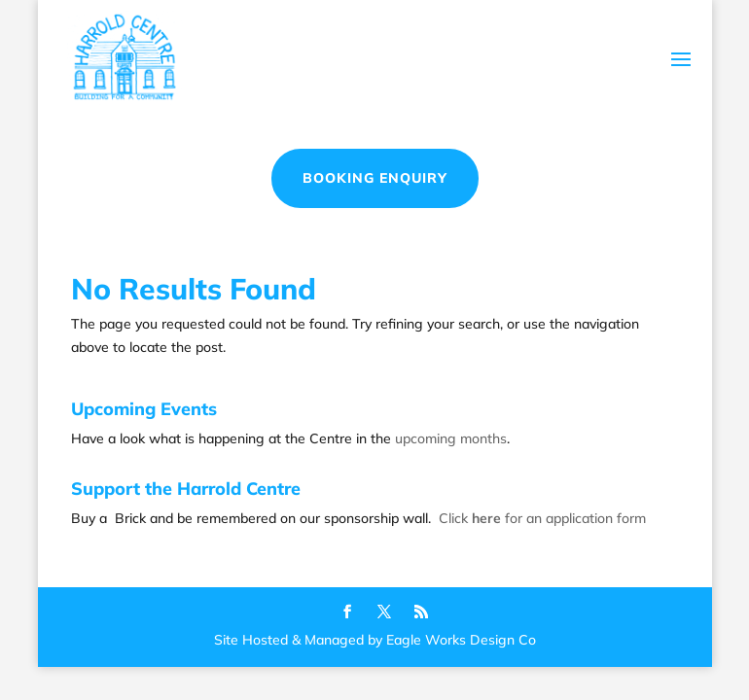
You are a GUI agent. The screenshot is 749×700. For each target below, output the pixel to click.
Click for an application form (542, 518)
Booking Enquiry (375, 178)
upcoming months (451, 438)
